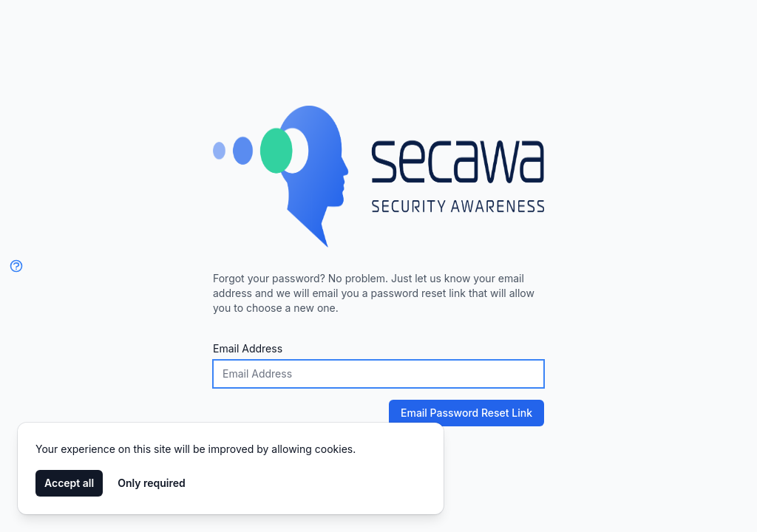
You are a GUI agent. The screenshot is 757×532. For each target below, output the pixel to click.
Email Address (248, 348)
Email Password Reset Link (461, 413)
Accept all (69, 483)
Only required (152, 483)
